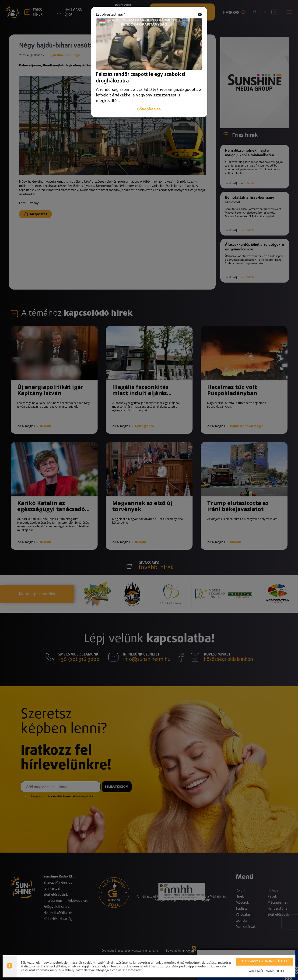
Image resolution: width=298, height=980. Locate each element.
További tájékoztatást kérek (265, 971)
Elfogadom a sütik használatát (265, 962)
